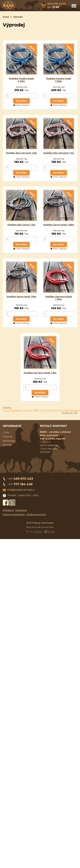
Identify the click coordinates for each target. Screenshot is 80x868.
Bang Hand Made (33, 527)
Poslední (75, 410)
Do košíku (21, 101)
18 (62, 410)
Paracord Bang (48, 527)
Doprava (7, 437)
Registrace (21, 510)
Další (66, 410)
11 (43, 410)
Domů (6, 17)
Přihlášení (8, 510)
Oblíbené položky (36, 515)
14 (51, 410)
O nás (6, 432)
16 (56, 410)
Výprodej (18, 17)
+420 (20, 479)
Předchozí (16, 410)
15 (53, 410)
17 (59, 410)
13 (48, 410)
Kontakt (7, 445)
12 (45, 410)
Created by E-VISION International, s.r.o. (34, 532)
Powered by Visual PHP (49, 532)
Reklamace (9, 441)
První (6, 410)
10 (40, 410)
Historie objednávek (14, 515)
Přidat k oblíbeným (23, 105)
